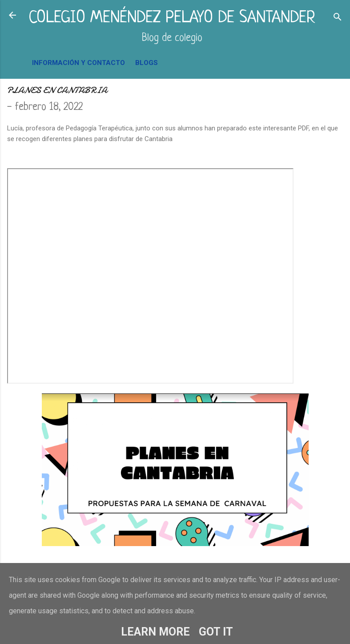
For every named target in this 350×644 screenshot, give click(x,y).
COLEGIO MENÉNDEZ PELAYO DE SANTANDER (172, 18)
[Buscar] (338, 18)
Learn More (155, 632)
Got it (216, 632)
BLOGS (147, 63)
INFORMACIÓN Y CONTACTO (78, 63)
